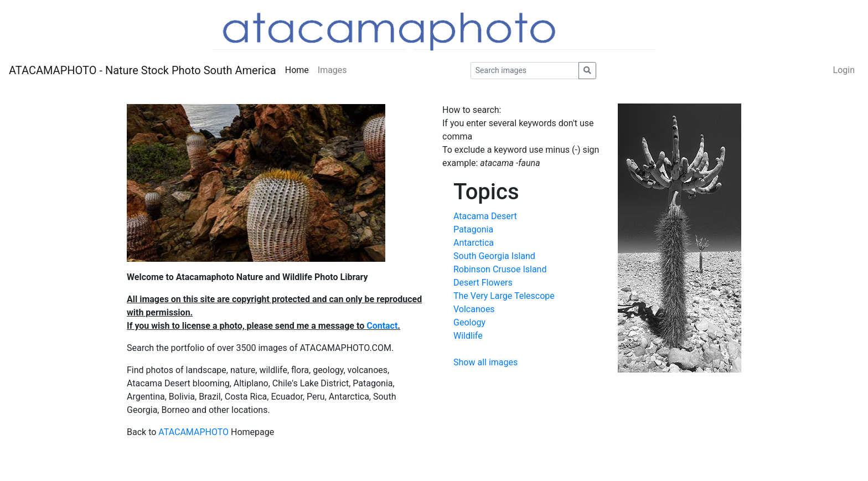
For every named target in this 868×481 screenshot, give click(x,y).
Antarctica (474, 243)
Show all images (485, 362)
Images (332, 70)
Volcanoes (474, 309)
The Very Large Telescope (504, 296)
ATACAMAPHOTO (193, 432)
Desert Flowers (483, 283)
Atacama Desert (485, 216)
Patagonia (473, 229)
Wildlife (468, 336)
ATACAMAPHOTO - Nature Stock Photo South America (143, 70)
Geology (469, 322)
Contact (382, 326)
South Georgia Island (494, 256)
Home (297, 70)
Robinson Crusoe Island (500, 269)
